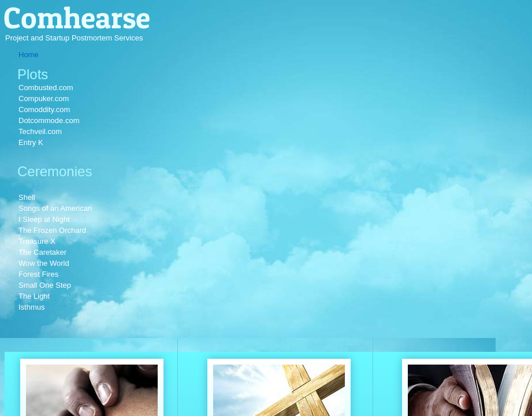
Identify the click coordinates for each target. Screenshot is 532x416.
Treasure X (37, 241)
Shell (27, 197)
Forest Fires (38, 274)
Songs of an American (55, 208)
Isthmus (32, 307)
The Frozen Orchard (52, 230)
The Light (34, 296)
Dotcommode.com (49, 120)
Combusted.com (46, 88)
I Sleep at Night (44, 219)
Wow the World (44, 263)
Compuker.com (44, 99)
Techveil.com (40, 131)
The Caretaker (42, 252)
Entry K (31, 142)
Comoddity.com (44, 109)
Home (29, 55)
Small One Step (45, 285)
